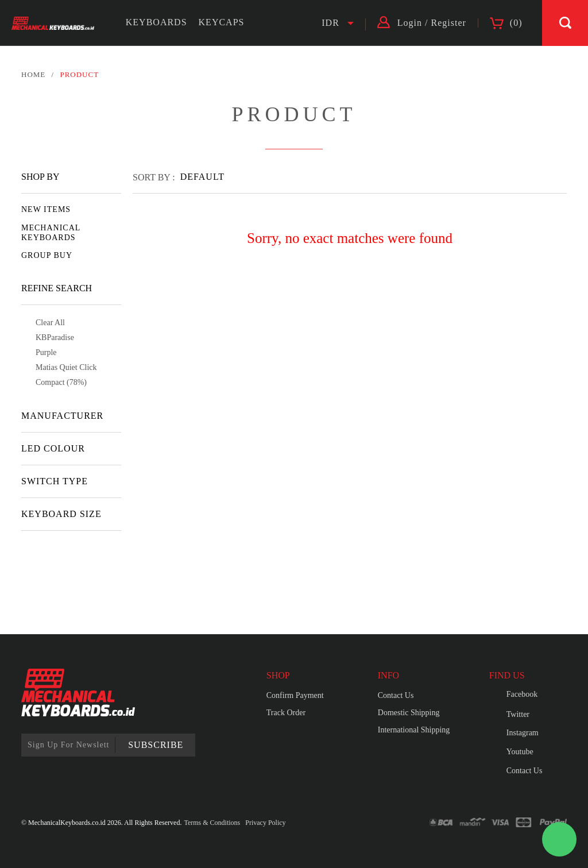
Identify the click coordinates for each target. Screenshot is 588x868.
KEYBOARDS (156, 22)
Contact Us (396, 695)
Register (449, 23)
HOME (33, 74)
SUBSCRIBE (156, 745)
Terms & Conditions (212, 823)
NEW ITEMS (46, 209)
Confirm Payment (295, 695)
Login (410, 23)
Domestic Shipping (409, 713)
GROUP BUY (47, 255)
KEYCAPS (222, 22)
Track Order (286, 713)
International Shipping (414, 730)
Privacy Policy (265, 823)
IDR (330, 23)
